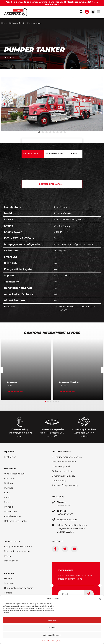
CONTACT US (58, 497)
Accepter (52, 620)
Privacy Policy (56, 641)
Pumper (12, 383)
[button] (100, 599)
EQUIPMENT (10, 452)
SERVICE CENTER (12, 541)
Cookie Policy (46, 641)
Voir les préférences (52, 635)
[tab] (33, 154)
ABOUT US (9, 573)
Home (4, 23)
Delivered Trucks (17, 23)
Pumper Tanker (69, 383)
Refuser (52, 628)
